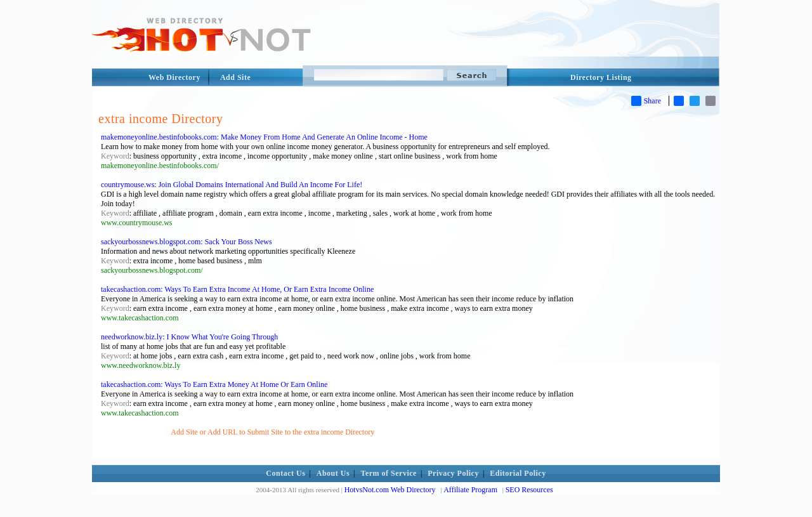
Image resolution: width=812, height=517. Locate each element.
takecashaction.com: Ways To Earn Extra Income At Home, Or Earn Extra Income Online (237, 289)
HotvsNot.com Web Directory (390, 490)
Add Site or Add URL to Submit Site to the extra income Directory (272, 432)
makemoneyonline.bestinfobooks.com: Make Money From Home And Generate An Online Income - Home (264, 137)
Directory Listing (601, 77)
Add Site (235, 77)
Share (646, 101)
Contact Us (285, 473)
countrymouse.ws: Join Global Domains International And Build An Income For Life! (232, 185)
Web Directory (174, 77)
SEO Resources (529, 490)
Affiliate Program (470, 490)
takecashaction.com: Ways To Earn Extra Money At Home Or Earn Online (214, 384)
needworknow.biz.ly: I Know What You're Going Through (189, 337)
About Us (333, 473)
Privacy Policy (453, 473)
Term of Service (389, 473)
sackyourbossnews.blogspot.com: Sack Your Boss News (187, 242)
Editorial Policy (518, 473)
